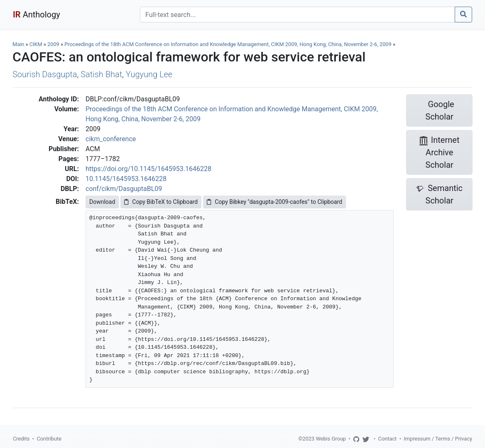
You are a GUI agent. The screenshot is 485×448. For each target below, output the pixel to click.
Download (102, 202)
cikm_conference (111, 139)
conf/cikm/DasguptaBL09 (124, 189)
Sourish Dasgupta (45, 74)
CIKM (36, 44)
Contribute (49, 439)
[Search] (298, 15)
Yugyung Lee (149, 74)
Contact (388, 439)
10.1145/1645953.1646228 (126, 179)
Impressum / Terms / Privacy (438, 439)
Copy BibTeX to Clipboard (161, 202)
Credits (21, 439)
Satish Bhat (101, 74)
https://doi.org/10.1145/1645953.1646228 (148, 169)
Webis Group (331, 439)
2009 (53, 44)
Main (18, 44)
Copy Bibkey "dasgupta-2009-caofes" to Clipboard (274, 202)
